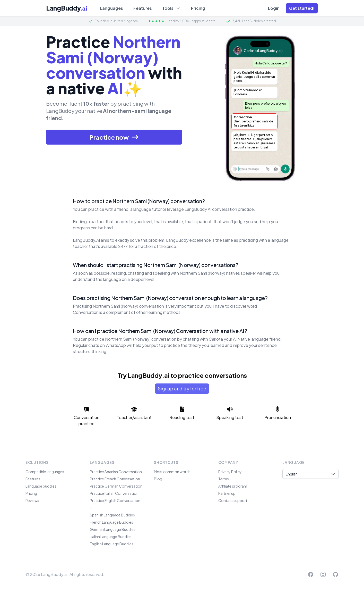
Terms (224, 479)
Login (274, 8)
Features (143, 8)
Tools (171, 8)
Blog (158, 479)
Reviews (32, 500)
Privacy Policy (230, 472)
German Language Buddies (113, 529)
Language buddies (41, 486)
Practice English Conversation (115, 500)
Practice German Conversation (116, 486)
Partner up (227, 493)
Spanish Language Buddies (112, 515)
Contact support (233, 500)
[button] (302, 8)
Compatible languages (45, 472)
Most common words (172, 472)
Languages (111, 8)
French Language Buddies (111, 522)
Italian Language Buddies (111, 537)
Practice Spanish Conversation (116, 472)
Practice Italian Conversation (114, 493)
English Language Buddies (112, 544)
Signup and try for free (182, 388)
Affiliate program (233, 486)
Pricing (198, 8)
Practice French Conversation (115, 479)
